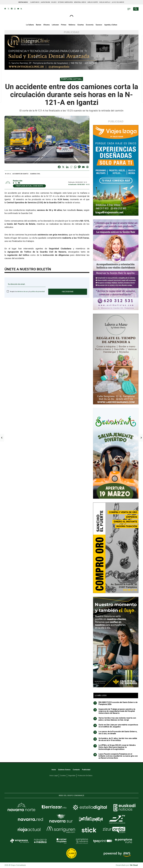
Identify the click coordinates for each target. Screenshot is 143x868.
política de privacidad (38, 292)
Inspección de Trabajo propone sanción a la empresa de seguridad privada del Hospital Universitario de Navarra (114, 711)
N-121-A (8, 174)
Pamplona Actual (71, 79)
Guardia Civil (35, 174)
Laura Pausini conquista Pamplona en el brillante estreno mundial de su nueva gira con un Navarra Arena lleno (116, 756)
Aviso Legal (54, 776)
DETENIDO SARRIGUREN (65, 2)
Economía (90, 25)
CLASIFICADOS (35, 2)
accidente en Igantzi (20, 174)
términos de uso (23, 292)
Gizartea (81, 25)
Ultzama (46, 25)
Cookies (63, 776)
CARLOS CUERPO (93, 2)
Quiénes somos (64, 770)
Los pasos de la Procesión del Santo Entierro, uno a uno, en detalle (115, 733)
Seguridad (72, 776)
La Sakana (30, 25)
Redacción (18, 181)
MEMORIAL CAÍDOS (80, 2)
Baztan (39, 25)
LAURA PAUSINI (45, 2)
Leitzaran (55, 25)
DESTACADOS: (23, 2)
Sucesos (99, 25)
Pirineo (64, 25)
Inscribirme (68, 292)
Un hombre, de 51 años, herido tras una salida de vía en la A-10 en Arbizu (115, 739)
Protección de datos (85, 776)
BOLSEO (54, 2)
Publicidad (86, 770)
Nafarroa (72, 25)
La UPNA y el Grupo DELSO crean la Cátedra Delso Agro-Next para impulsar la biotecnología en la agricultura (114, 747)
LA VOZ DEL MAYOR (118, 2)
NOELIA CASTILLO (105, 2)
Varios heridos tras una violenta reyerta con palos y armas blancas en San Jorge (115, 719)
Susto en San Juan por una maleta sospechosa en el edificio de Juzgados (116, 726)
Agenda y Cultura (111, 25)
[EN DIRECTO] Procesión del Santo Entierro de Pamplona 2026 (115, 703)
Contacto (76, 770)
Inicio (54, 770)
